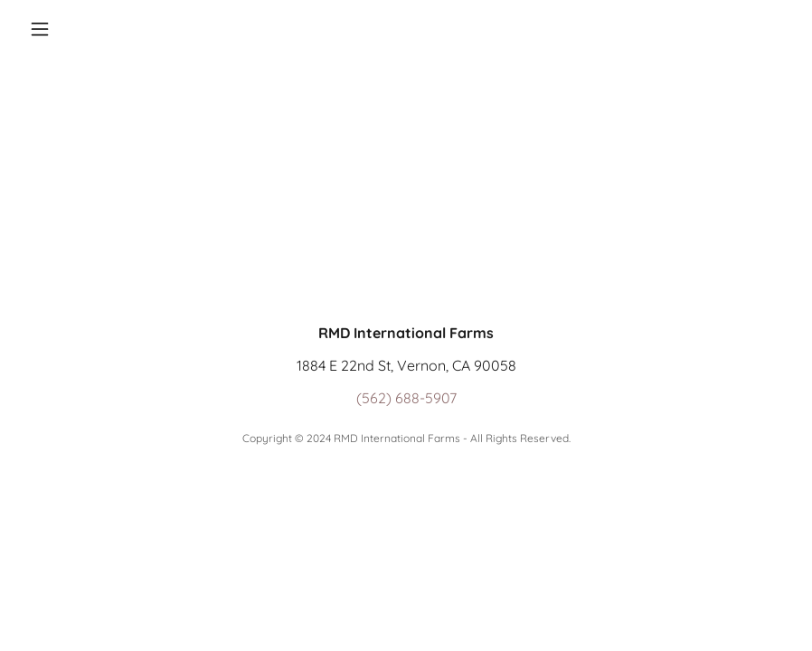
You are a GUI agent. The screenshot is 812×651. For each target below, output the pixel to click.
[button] (80, 29)
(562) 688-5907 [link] (406, 398)
